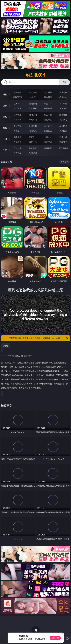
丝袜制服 (33, 108)
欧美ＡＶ (48, 104)
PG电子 (18, 92)
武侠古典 (63, 137)
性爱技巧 (63, 142)
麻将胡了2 (18, 97)
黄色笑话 (48, 142)
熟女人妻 (18, 108)
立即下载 (55, 638)
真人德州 (33, 92)
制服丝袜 (18, 120)
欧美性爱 (63, 115)
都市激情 (18, 137)
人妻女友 (48, 137)
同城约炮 (18, 148)
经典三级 (33, 120)
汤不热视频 (63, 148)
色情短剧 (33, 153)
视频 (5, 106)
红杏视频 (18, 153)
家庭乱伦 (33, 137)
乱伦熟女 (48, 120)
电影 (5, 117)
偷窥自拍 (18, 126)
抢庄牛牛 (63, 97)
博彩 (5, 94)
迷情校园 (18, 142)
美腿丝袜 (18, 131)
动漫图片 (63, 126)
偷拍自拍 (33, 115)
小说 (5, 139)
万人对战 (48, 92)
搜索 (64, 82)
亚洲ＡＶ (18, 104)
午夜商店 (33, 148)
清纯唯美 (33, 131)
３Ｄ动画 (63, 104)
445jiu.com (35, 75)
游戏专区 (63, 92)
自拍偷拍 (33, 104)
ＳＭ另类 (63, 108)
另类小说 (33, 142)
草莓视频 (48, 148)
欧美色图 (48, 126)
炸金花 (33, 97)
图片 (5, 128)
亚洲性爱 (18, 115)
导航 (5, 150)
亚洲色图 (33, 126)
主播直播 (48, 108)
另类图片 (63, 131)
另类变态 (63, 120)
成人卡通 (48, 115)
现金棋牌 (48, 97)
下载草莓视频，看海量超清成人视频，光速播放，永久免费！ (39, 338)
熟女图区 (48, 131)
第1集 (6, 346)
